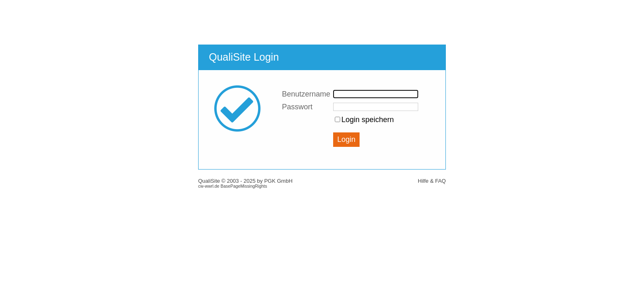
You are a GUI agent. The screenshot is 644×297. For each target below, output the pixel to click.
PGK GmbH (278, 181)
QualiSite (209, 181)
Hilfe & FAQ (432, 181)
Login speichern (368, 120)
